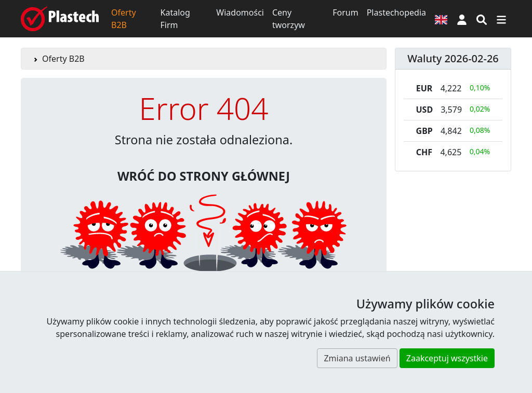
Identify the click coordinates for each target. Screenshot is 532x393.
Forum (345, 12)
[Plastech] (60, 19)
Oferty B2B (124, 19)
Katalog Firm (175, 19)
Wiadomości (240, 12)
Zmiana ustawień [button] (357, 358)
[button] (462, 19)
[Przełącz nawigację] (501, 19)
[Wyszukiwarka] (482, 19)
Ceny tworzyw (289, 19)
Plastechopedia (396, 12)
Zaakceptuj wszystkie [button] (447, 358)
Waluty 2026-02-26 (453, 58)
